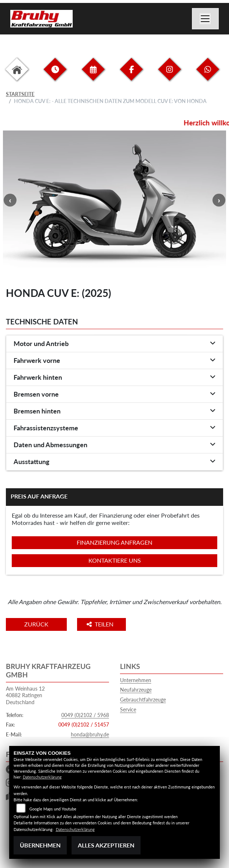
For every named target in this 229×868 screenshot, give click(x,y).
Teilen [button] (101, 624)
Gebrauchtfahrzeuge (143, 700)
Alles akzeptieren (106, 845)
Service (128, 709)
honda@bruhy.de (90, 734)
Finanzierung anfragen (114, 542)
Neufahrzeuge (136, 690)
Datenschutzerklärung (42, 777)
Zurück (36, 624)
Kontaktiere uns (115, 560)
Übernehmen (40, 845)
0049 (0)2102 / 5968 (85, 715)
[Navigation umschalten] (206, 19)
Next (219, 200)
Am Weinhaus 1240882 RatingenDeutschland (25, 695)
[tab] (114, 344)
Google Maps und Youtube (53, 809)
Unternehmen (136, 680)
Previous (10, 200)
